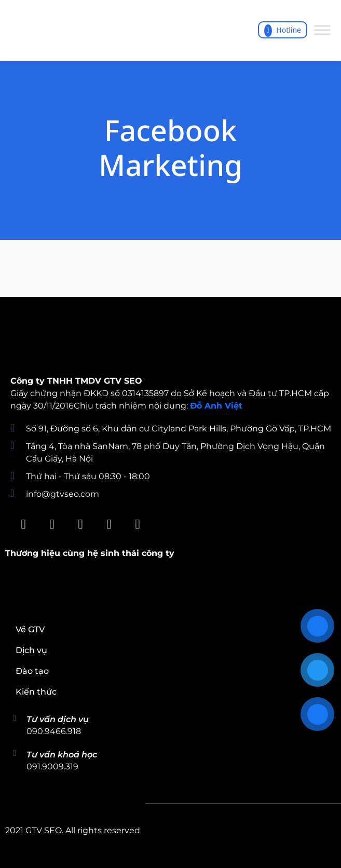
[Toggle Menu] (322, 30)
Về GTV (30, 629)
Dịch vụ (31, 650)
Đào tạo (32, 671)
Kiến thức (36, 692)
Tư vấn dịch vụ (58, 719)
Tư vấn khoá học (62, 755)
